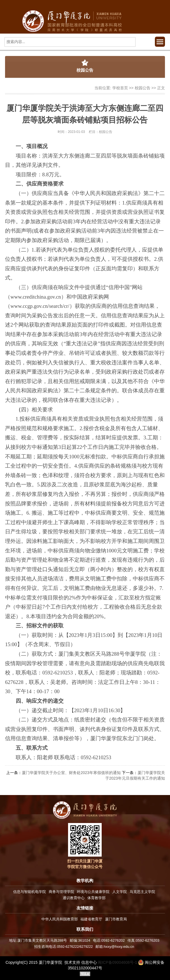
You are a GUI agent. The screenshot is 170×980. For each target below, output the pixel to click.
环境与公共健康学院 (93, 892)
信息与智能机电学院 (30, 892)
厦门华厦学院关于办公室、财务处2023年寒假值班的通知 (71, 773)
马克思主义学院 (142, 892)
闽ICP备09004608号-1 (117, 962)
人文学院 (120, 892)
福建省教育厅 (91, 919)
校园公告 (143, 88)
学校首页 (120, 88)
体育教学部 (96, 898)
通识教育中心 (74, 898)
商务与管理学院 (61, 892)
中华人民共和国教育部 (60, 919)
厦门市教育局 (116, 919)
